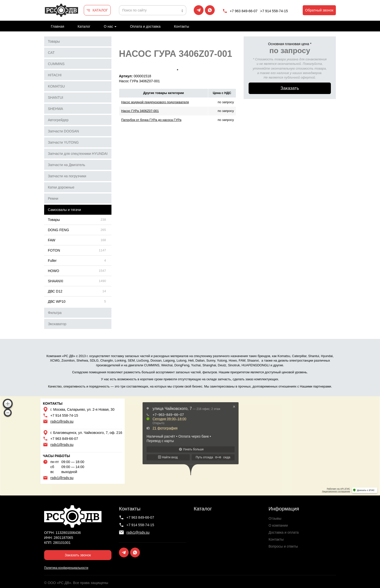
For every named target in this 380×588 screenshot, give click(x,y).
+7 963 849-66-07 (244, 11)
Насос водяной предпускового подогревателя (155, 102)
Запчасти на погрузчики (67, 176)
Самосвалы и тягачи (64, 210)
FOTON (54, 250)
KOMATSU (56, 86)
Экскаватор (57, 324)
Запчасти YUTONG (63, 142)
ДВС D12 (55, 291)
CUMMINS (56, 64)
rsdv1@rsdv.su (62, 421)
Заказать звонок (78, 555)
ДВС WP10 (57, 301)
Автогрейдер (58, 120)
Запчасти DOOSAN (63, 131)
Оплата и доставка (145, 26)
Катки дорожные (61, 187)
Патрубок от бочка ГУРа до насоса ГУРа (151, 120)
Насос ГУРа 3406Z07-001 (140, 111)
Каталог (84, 26)
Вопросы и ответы (283, 546)
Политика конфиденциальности (66, 568)
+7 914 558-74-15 (274, 11)
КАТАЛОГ (100, 10)
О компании (278, 525)
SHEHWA (55, 109)
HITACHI (55, 75)
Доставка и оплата (284, 532)
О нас (110, 26)
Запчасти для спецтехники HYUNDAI (78, 154)
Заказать (290, 88)
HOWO (53, 271)
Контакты (182, 26)
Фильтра (55, 313)
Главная (57, 26)
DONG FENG (58, 230)
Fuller (52, 261)
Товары (54, 41)
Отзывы (275, 518)
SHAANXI (55, 281)
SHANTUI (55, 98)
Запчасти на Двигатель (67, 165)
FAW (52, 240)
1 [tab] (178, 70)
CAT (51, 53)
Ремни (53, 198)
